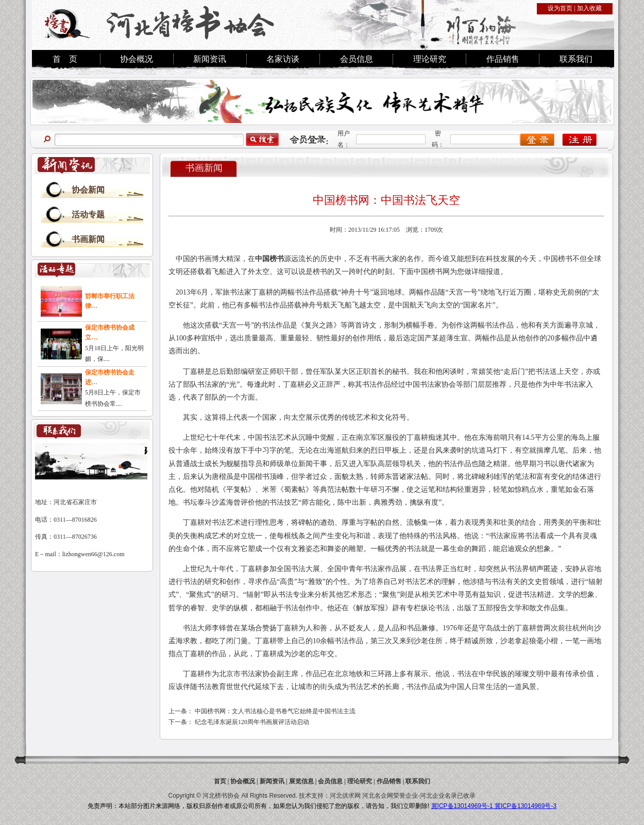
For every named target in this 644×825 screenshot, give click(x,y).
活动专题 (88, 214)
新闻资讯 (210, 59)
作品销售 (503, 59)
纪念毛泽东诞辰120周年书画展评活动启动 (252, 722)
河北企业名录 (438, 796)
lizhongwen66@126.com (94, 554)
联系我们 (576, 59)
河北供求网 (345, 796)
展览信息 (301, 781)
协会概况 (137, 59)
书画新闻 (88, 239)
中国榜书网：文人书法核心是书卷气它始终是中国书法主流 (275, 711)
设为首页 (560, 8)
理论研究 (430, 59)
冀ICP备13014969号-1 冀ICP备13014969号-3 (494, 806)
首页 (220, 781)
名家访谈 (283, 59)
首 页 (65, 59)
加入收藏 (589, 8)
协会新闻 (88, 190)
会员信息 (357, 59)
